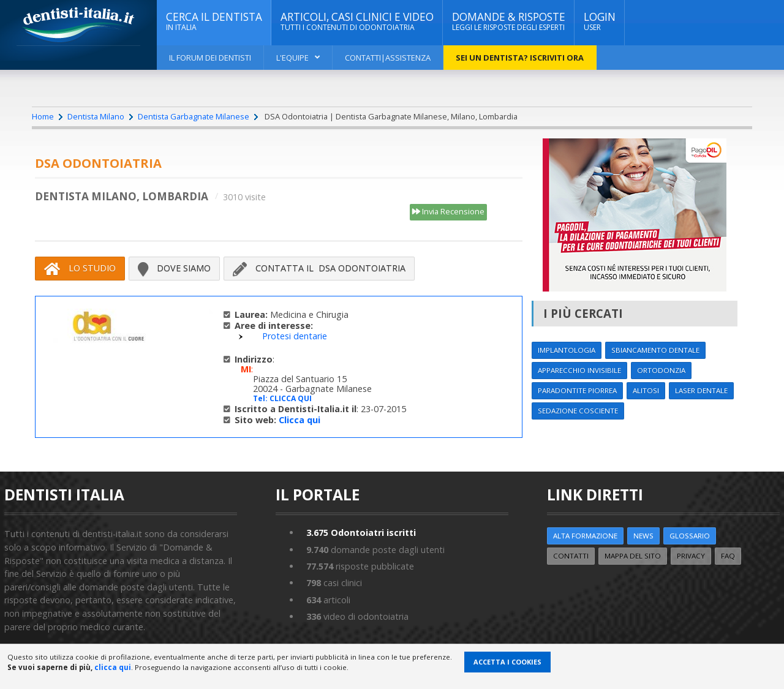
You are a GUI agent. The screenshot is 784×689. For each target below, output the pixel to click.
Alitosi (646, 390)
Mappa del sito (633, 556)
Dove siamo (174, 268)
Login (600, 21)
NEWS (643, 536)
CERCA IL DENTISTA (214, 21)
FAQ (728, 556)
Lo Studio (80, 268)
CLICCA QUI (291, 398)
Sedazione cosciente (578, 411)
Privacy (691, 556)
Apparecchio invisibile (579, 370)
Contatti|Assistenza (388, 58)
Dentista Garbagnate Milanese (194, 116)
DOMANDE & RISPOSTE (509, 21)
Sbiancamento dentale (655, 350)
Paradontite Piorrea (577, 390)
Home (43, 116)
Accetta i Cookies (507, 662)
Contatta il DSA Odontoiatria (319, 268)
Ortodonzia (661, 370)
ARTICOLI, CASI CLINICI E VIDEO (357, 21)
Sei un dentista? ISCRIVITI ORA (520, 58)
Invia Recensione (448, 212)
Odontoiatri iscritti (361, 533)
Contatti (571, 556)
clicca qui (113, 667)
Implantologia (567, 350)
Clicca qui (300, 420)
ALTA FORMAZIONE (585, 536)
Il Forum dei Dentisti (210, 58)
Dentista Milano (96, 116)
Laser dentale (701, 390)
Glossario (690, 536)
